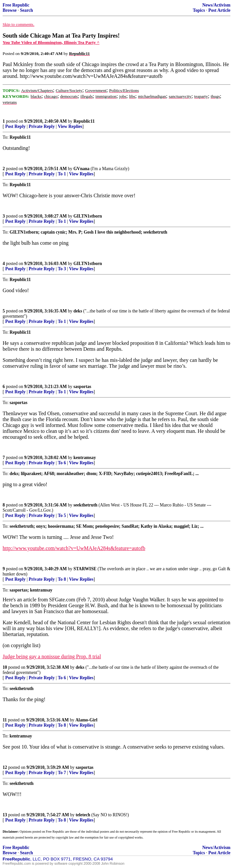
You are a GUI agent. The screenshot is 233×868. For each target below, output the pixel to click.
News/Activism (216, 5)
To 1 (62, 174)
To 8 (62, 579)
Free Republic (16, 5)
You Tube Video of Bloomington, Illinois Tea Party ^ (51, 42)
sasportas (82, 387)
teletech (83, 815)
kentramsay (85, 458)
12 (5, 767)
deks (78, 311)
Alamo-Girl (86, 720)
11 (5, 720)
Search (26, 10)
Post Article (219, 10)
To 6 (62, 463)
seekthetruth (85, 505)
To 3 (62, 269)
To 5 (62, 515)
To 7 (62, 773)
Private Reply (42, 126)
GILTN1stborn (88, 216)
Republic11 (84, 121)
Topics (199, 10)
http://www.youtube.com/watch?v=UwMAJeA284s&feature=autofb (74, 548)
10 (5, 667)
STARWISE (85, 569)
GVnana (82, 169)
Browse (10, 10)
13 (5, 815)
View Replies (70, 126)
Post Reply (15, 126)
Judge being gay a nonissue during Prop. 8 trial (52, 656)
